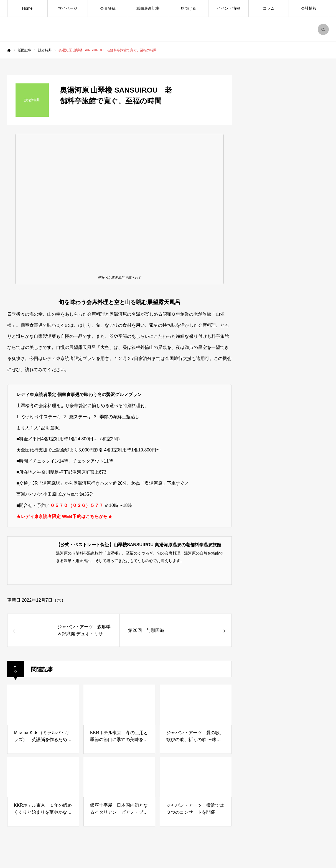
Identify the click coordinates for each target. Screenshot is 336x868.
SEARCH (323, 29)
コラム (269, 8)
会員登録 (108, 8)
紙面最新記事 (148, 8)
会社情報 (309, 8)
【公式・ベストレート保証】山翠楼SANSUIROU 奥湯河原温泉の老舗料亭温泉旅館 (139, 545)
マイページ (68, 8)
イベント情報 (228, 8)
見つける (188, 8)
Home (27, 8)
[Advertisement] (287, 509)
